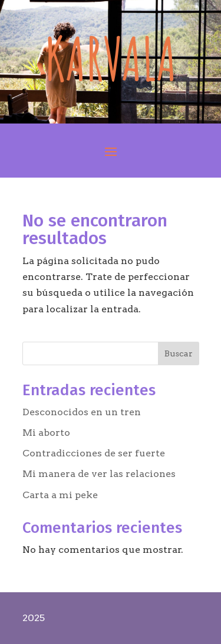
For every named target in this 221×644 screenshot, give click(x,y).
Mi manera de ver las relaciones (99, 474)
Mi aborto (46, 433)
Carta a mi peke (60, 495)
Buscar (179, 353)
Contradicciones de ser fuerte (94, 453)
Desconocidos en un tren (82, 412)
